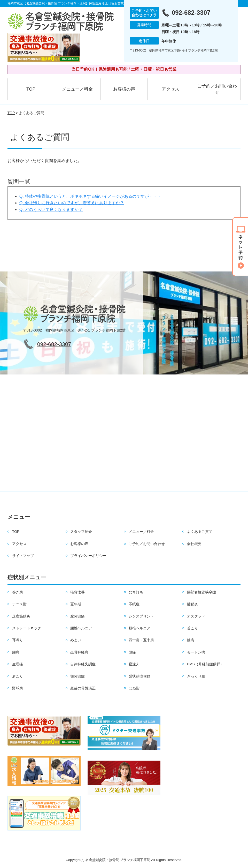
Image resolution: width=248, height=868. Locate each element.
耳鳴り (18, 640)
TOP (31, 89)
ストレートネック (27, 628)
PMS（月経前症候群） (205, 664)
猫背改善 (78, 592)
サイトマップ (23, 556)
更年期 (76, 604)
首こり (192, 628)
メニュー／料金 (77, 89)
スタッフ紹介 (81, 532)
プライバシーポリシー (88, 556)
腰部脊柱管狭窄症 (202, 592)
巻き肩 (18, 592)
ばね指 (134, 688)
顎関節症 (78, 676)
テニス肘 (19, 604)
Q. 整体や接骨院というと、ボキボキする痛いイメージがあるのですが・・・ (90, 196)
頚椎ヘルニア (139, 628)
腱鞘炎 (192, 604)
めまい (76, 640)
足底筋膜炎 (21, 616)
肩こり (18, 676)
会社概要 (194, 544)
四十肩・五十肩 (141, 640)
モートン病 (196, 652)
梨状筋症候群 (139, 676)
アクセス (171, 89)
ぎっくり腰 (196, 676)
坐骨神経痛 (79, 652)
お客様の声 (124, 89)
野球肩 (18, 688)
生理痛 (18, 664)
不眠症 (134, 604)
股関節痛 (78, 616)
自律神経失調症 (83, 664)
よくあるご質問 (200, 532)
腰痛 (16, 652)
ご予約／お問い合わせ (217, 89)
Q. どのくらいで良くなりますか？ (51, 209)
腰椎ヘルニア (81, 628)
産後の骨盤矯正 (83, 688)
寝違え (134, 664)
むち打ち (136, 592)
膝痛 (191, 640)
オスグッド (196, 616)
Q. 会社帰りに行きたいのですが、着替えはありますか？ (72, 203)
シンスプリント (141, 616)
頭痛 (132, 652)
